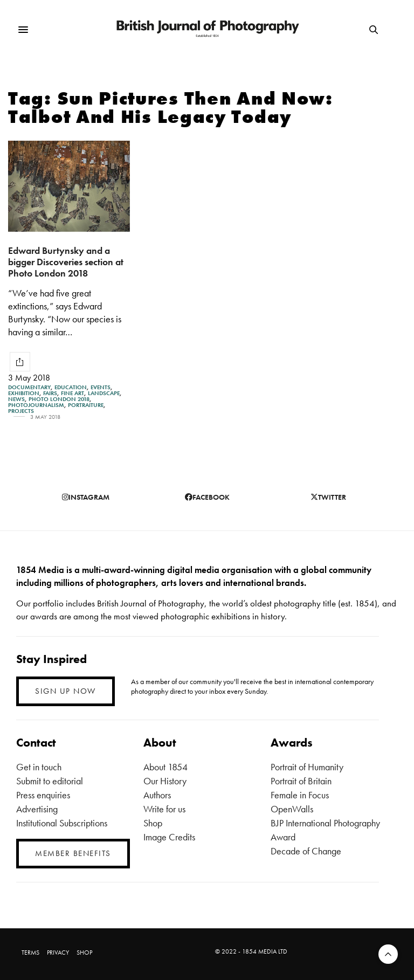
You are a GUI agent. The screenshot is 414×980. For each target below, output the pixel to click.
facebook (207, 497)
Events (101, 387)
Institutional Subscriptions (62, 823)
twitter (328, 497)
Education (71, 387)
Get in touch (39, 767)
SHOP (84, 953)
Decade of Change (306, 851)
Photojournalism (36, 405)
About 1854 (165, 767)
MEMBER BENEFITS (73, 853)
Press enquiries (43, 795)
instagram (86, 497)
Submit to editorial (50, 781)
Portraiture (86, 405)
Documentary (29, 387)
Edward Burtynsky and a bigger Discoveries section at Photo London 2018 (66, 261)
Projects (21, 411)
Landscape (104, 393)
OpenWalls (292, 809)
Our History (165, 781)
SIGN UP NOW (65, 691)
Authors (157, 795)
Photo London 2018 (59, 399)
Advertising (37, 809)
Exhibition (24, 393)
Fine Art (73, 393)
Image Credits (169, 837)
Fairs (50, 393)
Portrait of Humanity (307, 767)
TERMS (30, 953)
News (16, 399)
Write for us (164, 809)
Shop (153, 823)
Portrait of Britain (301, 781)
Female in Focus (300, 795)
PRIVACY (58, 953)
